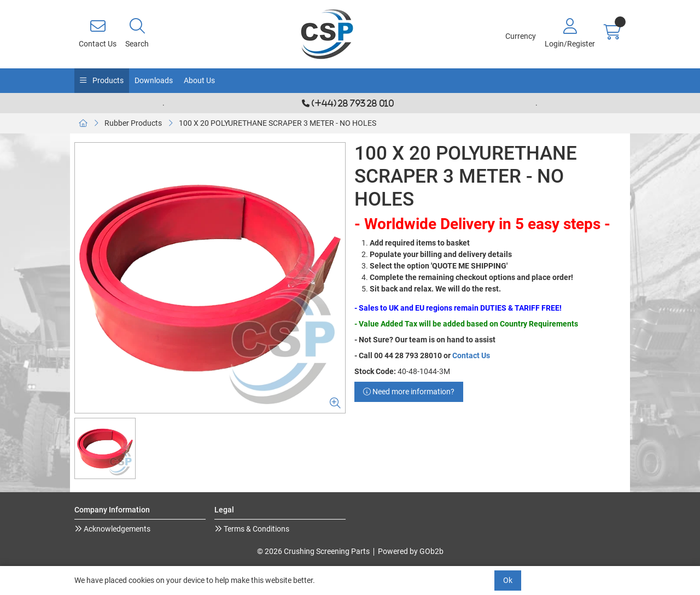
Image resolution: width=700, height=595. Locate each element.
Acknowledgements (116, 529)
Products (107, 80)
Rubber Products (133, 123)
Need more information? (409, 392)
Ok (508, 580)
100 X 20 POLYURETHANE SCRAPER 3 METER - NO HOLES (278, 123)
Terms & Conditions (256, 529)
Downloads (154, 80)
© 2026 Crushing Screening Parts (313, 551)
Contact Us (471, 355)
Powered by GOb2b (411, 551)
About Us (199, 80)
